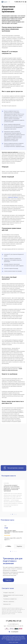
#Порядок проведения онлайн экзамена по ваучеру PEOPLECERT (13, 596)
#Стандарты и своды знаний (9, 593)
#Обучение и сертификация (9, 601)
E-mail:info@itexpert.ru (13, 624)
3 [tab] (15, 515)
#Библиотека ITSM (7, 604)
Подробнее (19, 546)
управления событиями (13, 197)
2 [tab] (13, 515)
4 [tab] (16, 515)
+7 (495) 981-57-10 (19, 2)
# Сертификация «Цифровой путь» (10, 599)
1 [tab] (11, 515)
